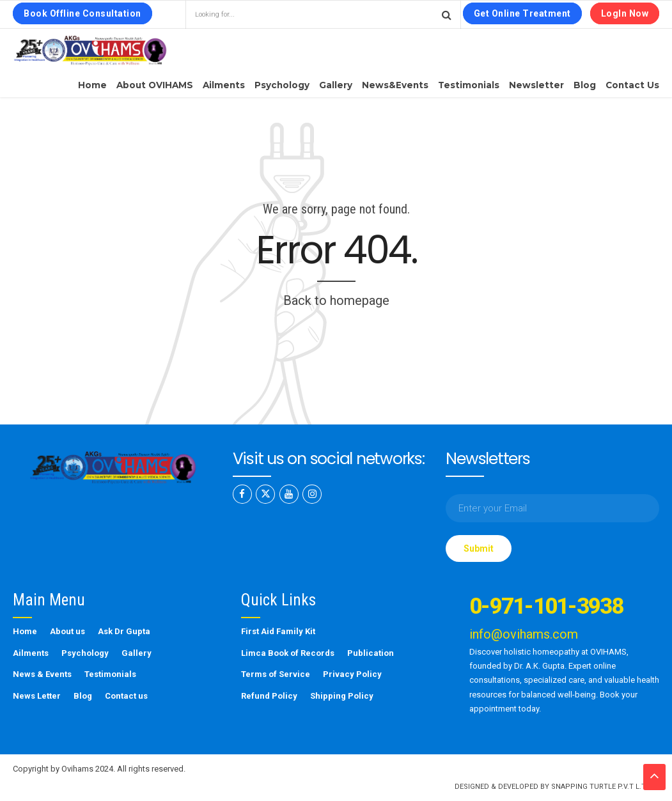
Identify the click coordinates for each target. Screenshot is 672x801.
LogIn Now (625, 13)
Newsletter (536, 85)
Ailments (224, 85)
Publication (371, 653)
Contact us (632, 85)
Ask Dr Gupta (124, 631)
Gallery (336, 85)
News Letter (37, 696)
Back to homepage (336, 300)
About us (67, 631)
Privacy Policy (352, 674)
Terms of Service (276, 674)
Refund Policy (269, 696)
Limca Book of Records (288, 653)
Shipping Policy (342, 696)
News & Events (42, 674)
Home (92, 85)
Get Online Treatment (522, 13)
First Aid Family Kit (278, 631)
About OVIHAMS (155, 85)
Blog (585, 85)
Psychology (282, 85)
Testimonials (469, 85)
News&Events (395, 85)
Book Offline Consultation (82, 13)
